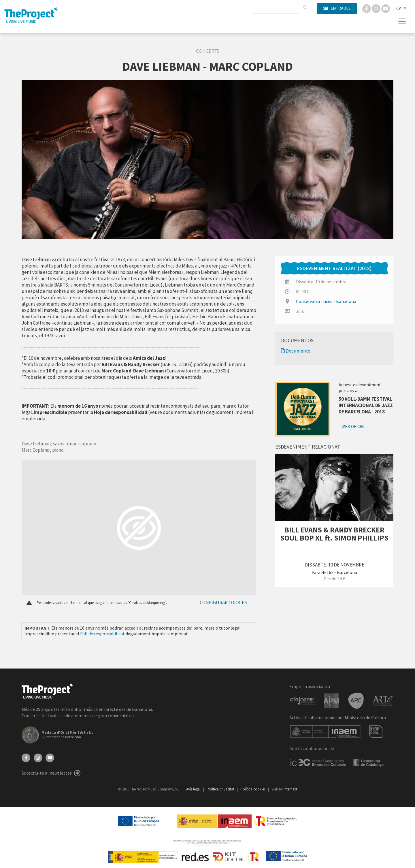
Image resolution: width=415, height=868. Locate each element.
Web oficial (353, 427)
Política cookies (253, 789)
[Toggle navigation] (402, 21)
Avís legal (194, 789)
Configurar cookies (223, 602)
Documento (296, 351)
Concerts (208, 51)
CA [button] (399, 8)
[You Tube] (386, 8)
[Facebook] (367, 8)
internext (290, 789)
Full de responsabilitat (102, 634)
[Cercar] (305, 7)
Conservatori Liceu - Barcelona (326, 301)
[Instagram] (377, 8)
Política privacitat (221, 789)
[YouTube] (50, 757)
